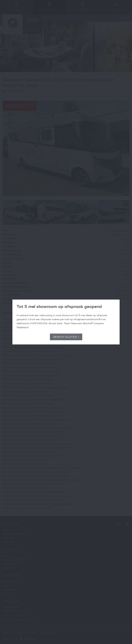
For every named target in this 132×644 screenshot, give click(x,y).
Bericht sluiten (65, 337)
